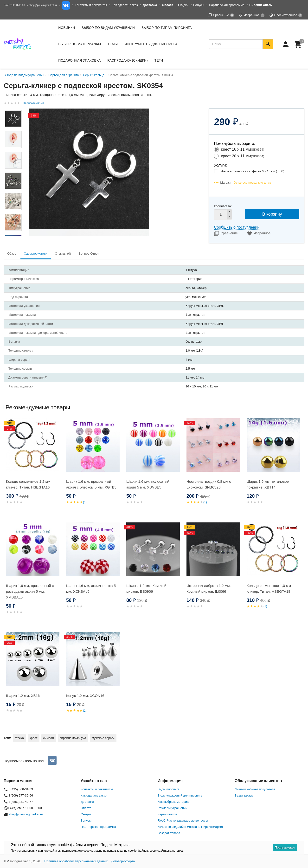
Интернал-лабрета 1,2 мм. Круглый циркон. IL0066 (209, 588)
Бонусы (199, 5)
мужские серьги (103, 738)
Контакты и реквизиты (91, 5)
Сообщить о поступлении (237, 227)
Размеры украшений (173, 808)
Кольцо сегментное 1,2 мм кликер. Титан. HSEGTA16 (28, 484)
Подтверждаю (285, 847)
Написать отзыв (33, 103)
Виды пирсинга (169, 789)
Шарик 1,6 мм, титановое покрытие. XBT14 (268, 484)
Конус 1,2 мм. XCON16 (85, 696)
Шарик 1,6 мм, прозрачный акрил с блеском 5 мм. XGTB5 (91, 484)
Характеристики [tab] (36, 254)
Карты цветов (167, 814)
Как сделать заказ (125, 5)
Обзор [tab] (12, 254)
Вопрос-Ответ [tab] (89, 254)
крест (34, 738)
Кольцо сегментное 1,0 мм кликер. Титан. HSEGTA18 (269, 588)
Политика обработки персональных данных (76, 861)
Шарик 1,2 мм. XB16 (23, 696)
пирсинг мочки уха (73, 738)
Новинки (67, 28)
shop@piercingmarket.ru (43, 5)
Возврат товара (169, 833)
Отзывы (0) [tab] (63, 254)
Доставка (87, 802)
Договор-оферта (123, 861)
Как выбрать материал (174, 802)
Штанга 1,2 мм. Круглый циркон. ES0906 (146, 588)
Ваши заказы (244, 795)
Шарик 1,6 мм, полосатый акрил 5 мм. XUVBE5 (148, 484)
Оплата (86, 808)
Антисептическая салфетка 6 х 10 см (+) (253, 171)
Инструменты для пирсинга (151, 44)
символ (49, 738)
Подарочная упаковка (79, 60)
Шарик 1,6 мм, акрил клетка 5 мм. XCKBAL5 (91, 588)
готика (19, 738)
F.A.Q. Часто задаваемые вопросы (183, 820)
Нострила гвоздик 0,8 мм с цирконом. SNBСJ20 (209, 484)
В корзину (272, 214)
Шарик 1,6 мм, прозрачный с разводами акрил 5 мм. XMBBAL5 (30, 591)
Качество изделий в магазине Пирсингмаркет (190, 827)
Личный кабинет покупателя (255, 789)
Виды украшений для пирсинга (180, 795)
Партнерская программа (227, 5)
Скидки (183, 5)
